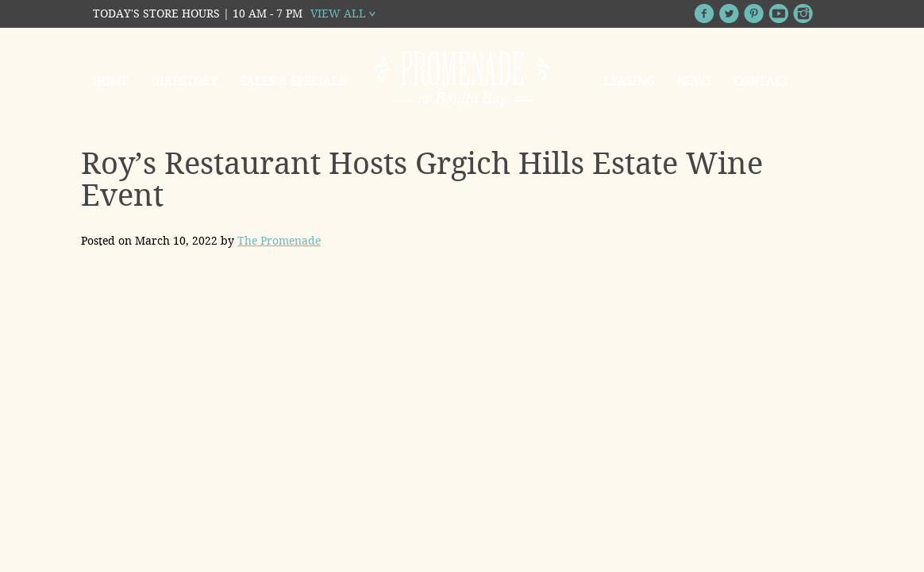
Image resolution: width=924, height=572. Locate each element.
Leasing (629, 81)
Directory (184, 81)
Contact (762, 81)
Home (110, 81)
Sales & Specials (293, 81)
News (695, 81)
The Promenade (279, 241)
